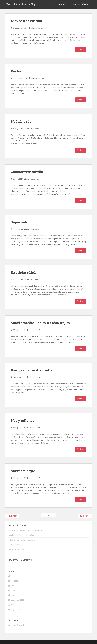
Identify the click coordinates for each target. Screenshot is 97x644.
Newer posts (12, 516)
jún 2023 (15, 581)
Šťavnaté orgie (23, 471)
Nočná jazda (21, 121)
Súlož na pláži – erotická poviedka (22, 540)
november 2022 (17, 590)
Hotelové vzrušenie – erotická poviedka (24, 535)
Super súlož (20, 222)
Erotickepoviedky (35, 330)
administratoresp (37, 28)
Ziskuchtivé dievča (27, 172)
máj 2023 (15, 586)
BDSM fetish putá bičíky (80, 4)
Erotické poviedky (60, 4)
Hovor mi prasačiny (16, 549)
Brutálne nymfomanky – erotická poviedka (25, 530)
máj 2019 (15, 605)
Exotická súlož (23, 272)
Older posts (85, 516)
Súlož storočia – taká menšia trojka (40, 323)
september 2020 (18, 600)
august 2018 (16, 609)
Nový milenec (23, 421)
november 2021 (17, 595)
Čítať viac (81, 50)
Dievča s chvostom (26, 21)
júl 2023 (14, 576)
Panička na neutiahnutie (32, 370)
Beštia (16, 71)
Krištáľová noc (14, 545)
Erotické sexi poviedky (21, 4)
